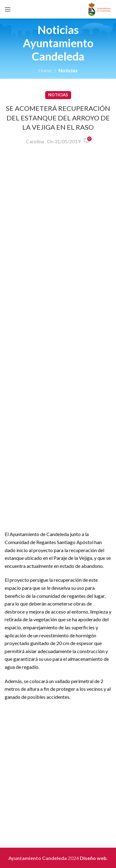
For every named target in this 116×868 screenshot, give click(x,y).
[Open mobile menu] (8, 9)
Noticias (68, 70)
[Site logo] (99, 8)
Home (45, 70)
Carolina (35, 141)
